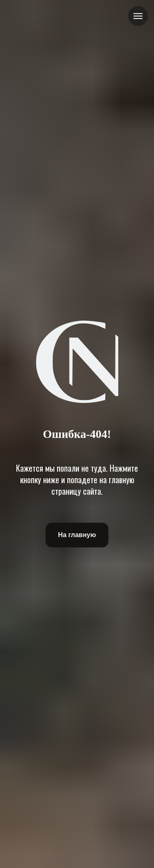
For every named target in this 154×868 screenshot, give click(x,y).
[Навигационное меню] (138, 16)
